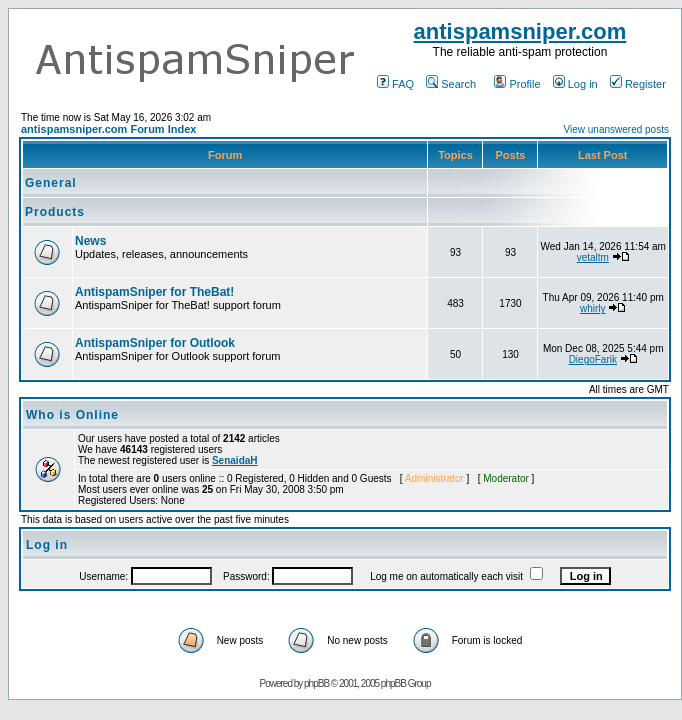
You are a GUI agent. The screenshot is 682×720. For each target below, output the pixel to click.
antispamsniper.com (520, 31)
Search (451, 84)
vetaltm (593, 257)
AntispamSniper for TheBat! (154, 292)
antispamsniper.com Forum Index (108, 129)
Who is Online (72, 415)
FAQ (395, 84)
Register (638, 84)
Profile (517, 84)
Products (55, 212)
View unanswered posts (616, 129)
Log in (575, 84)
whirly (593, 308)
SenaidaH (235, 460)
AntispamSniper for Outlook (155, 343)
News (90, 241)
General (51, 183)
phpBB (316, 683)
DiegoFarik (593, 359)
